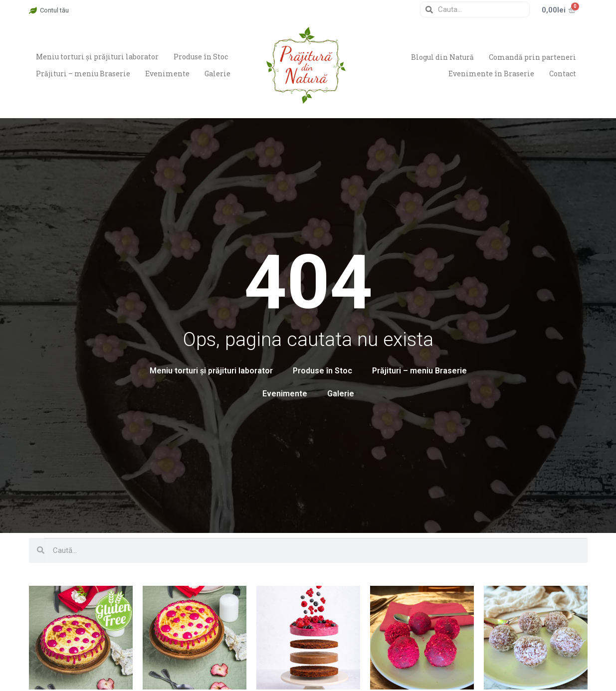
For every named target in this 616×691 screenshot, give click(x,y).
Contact (563, 74)
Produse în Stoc (202, 57)
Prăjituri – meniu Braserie (84, 74)
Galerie (219, 74)
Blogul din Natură (441, 57)
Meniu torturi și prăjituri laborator (98, 57)
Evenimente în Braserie (491, 74)
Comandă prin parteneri (532, 57)
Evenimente (168, 74)
